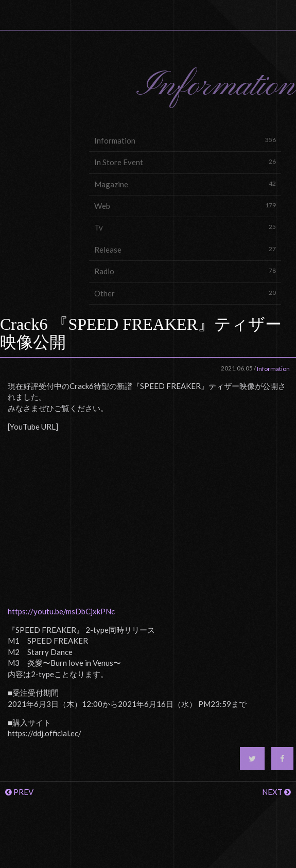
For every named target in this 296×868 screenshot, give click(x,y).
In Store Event (185, 162)
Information (185, 140)
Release (185, 249)
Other (185, 293)
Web (185, 206)
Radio (185, 271)
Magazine (185, 184)
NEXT (276, 792)
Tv (185, 227)
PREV (19, 792)
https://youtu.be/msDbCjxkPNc (61, 611)
